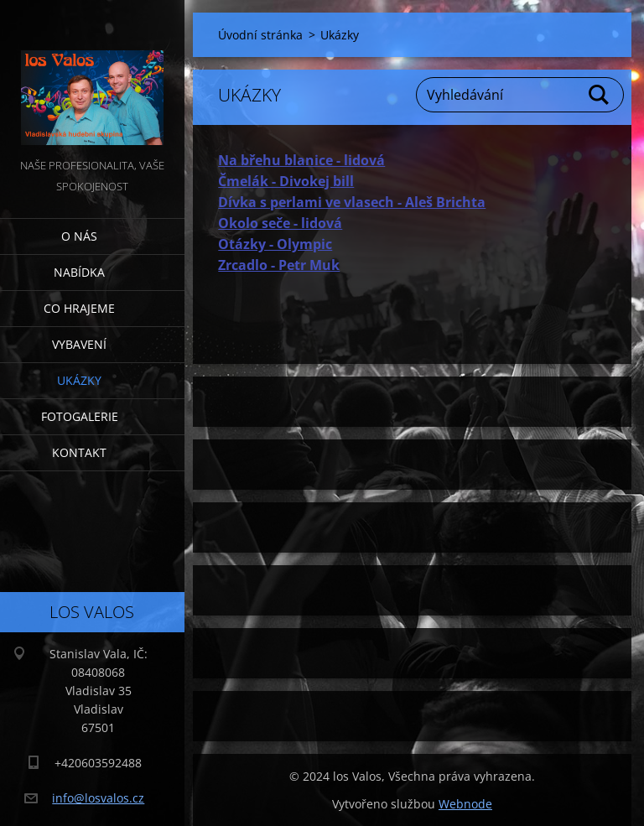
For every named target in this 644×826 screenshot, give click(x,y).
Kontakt (79, 452)
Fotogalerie (80, 416)
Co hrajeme (79, 308)
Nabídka (79, 272)
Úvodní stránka (260, 35)
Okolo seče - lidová (280, 223)
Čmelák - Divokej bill (286, 181)
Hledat (600, 95)
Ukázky (79, 380)
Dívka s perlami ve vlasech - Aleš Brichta (352, 202)
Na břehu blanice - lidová (301, 160)
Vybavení (79, 344)
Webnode (465, 804)
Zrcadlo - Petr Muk (279, 265)
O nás (79, 236)
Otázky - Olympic (275, 244)
